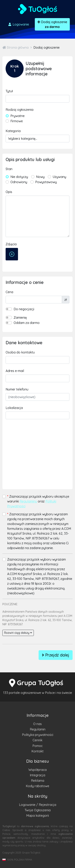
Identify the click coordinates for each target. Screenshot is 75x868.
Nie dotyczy (19, 177)
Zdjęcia (11, 244)
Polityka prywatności (38, 735)
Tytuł (9, 91)
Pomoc (37, 746)
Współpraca (37, 770)
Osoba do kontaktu (20, 352)
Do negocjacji (24, 309)
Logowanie (18, 24)
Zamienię (20, 317)
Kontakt (37, 751)
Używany (59, 177)
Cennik (37, 740)
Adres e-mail (15, 371)
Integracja (37, 775)
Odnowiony (19, 182)
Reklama (38, 781)
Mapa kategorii (37, 816)
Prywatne (17, 116)
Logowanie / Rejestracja (38, 805)
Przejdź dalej (56, 655)
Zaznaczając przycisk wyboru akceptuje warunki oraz (38, 501)
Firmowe (17, 121)
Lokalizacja (14, 408)
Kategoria (13, 131)
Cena (9, 292)
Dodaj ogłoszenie (52, 24)
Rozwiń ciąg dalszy (18, 633)
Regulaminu (28, 501)
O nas (37, 724)
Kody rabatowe (37, 786)
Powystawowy (46, 182)
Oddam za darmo (27, 323)
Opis (9, 192)
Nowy (40, 177)
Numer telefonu (17, 389)
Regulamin (38, 729)
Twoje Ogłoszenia (38, 810)
